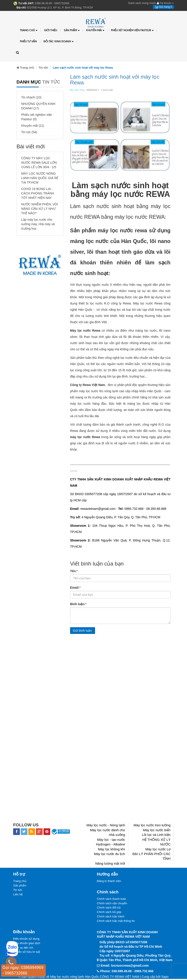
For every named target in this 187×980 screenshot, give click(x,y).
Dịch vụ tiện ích (23, 949)
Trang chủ (29, 30)
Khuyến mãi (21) (33, 126)
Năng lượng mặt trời (110, 863)
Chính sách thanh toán (111, 899)
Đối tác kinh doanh (58, 42)
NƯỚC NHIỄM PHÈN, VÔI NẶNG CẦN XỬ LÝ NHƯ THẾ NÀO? (40, 209)
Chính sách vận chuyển (112, 904)
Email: (75, 587)
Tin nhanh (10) (31, 97)
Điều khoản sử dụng (26, 940)
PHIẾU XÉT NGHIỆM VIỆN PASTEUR (132, 30)
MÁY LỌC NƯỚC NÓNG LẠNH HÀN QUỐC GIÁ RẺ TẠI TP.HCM (40, 178)
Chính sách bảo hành (111, 918)
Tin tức (43, 68)
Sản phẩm (20, 886)
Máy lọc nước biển (157, 830)
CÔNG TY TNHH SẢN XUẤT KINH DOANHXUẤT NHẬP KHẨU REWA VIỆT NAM (127, 935)
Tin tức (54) (29, 132)
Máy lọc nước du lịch (110, 854)
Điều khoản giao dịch (27, 944)
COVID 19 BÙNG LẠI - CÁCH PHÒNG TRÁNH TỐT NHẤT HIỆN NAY (38, 193)
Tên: (74, 571)
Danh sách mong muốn (142, 3)
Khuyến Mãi (95, 30)
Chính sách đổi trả (109, 908)
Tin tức (18, 890)
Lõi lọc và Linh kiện (156, 835)
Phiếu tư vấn (28, 41)
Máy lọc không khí (112, 849)
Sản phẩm (72, 30)
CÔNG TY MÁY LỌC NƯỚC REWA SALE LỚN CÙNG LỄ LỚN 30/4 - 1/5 (39, 163)
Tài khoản (165, 3)
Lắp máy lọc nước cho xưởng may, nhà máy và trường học (38, 224)
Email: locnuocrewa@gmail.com (125, 967)
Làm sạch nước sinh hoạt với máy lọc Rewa (115, 80)
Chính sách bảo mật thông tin (116, 922)
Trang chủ (20, 881)
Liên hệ (18, 895)
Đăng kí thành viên (109, 881)
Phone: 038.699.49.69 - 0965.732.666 (127, 972)
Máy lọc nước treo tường (152, 825)
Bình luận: (78, 604)
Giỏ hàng (163, 7)
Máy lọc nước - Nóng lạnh (106, 825)
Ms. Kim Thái (77, 90)
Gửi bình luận (82, 631)
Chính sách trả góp (109, 913)
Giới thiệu (51, 30)
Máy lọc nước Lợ (158, 849)
